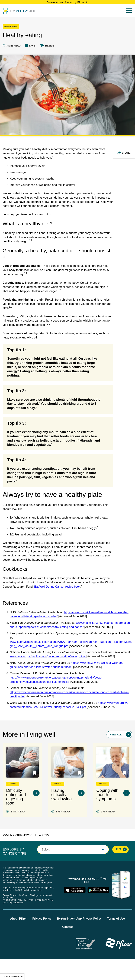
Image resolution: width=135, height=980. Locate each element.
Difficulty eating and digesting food (16, 818)
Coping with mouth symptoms (107, 816)
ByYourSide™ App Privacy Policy (79, 940)
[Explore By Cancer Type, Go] (120, 870)
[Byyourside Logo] (20, 11)
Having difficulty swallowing (62, 816)
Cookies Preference (12, 977)
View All (116, 756)
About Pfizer (18, 940)
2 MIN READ (18, 833)
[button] (30, 46)
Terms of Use (116, 940)
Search (120, 11)
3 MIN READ (63, 833)
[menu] (129, 11)
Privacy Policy (42, 940)
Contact (67, 948)
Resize (50, 46)
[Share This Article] (124, 153)
